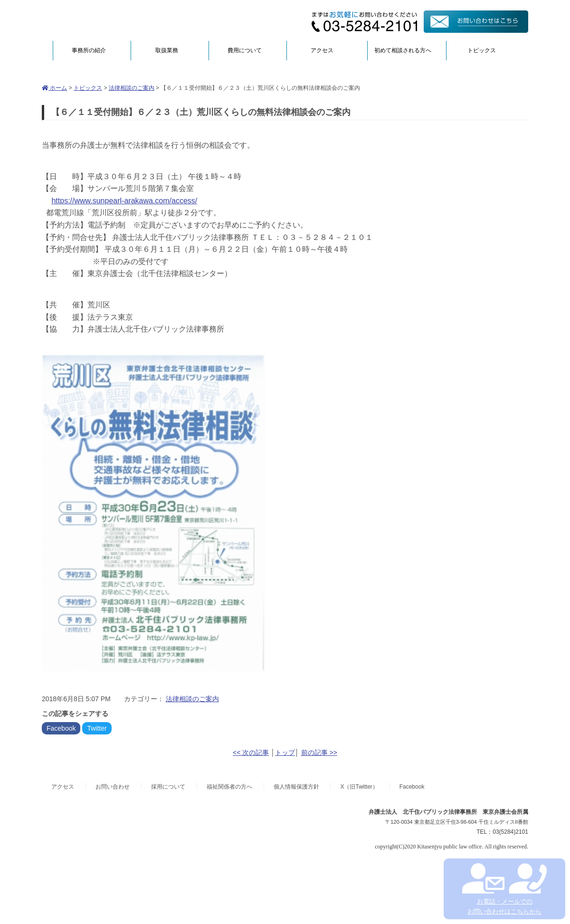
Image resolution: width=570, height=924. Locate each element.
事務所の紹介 (89, 50)
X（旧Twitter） (359, 787)
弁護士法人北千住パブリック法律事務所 (134, 20)
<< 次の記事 (251, 753)
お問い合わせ (113, 787)
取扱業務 (167, 50)
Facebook (61, 728)
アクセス (322, 50)
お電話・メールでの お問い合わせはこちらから (504, 889)
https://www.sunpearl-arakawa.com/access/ (124, 201)
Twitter (97, 728)
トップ (285, 753)
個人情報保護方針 (296, 787)
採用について (168, 787)
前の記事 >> (319, 753)
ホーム (54, 88)
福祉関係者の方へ (229, 787)
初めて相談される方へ (403, 50)
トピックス (482, 50)
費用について (245, 50)
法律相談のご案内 (132, 88)
